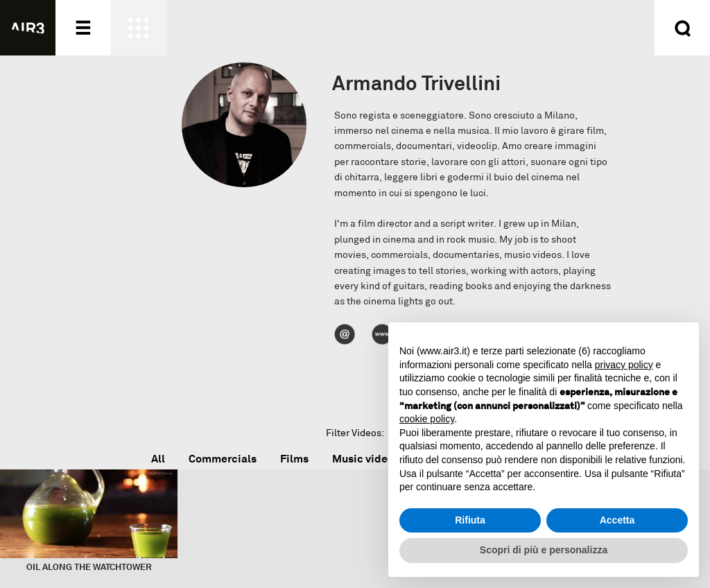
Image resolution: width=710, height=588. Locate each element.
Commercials (223, 459)
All (158, 459)
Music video (363, 459)
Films (294, 459)
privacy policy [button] (624, 365)
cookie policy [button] (427, 419)
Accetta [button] (617, 520)
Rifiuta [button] (470, 520)
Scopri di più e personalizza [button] (544, 550)
